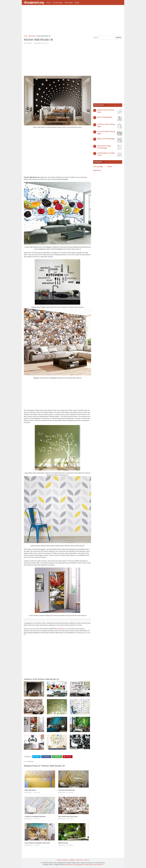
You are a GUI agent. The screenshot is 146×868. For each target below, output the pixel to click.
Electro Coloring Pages (105, 117)
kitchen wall (30, 762)
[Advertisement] (73, 21)
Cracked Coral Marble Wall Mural (35, 817)
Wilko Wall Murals (30, 790)
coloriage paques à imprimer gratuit (83, 864)
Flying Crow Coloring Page (106, 139)
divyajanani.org (34, 2)
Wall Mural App (63, 843)
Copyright (72, 860)
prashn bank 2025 (98, 864)
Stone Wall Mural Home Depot (68, 817)
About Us (87, 860)
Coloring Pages (58, 3)
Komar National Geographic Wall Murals (37, 843)
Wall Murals (69, 3)
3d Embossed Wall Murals (67, 790)
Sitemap (59, 860)
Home (48, 3)
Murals (77, 3)
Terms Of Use (79, 860)
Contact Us (65, 860)
